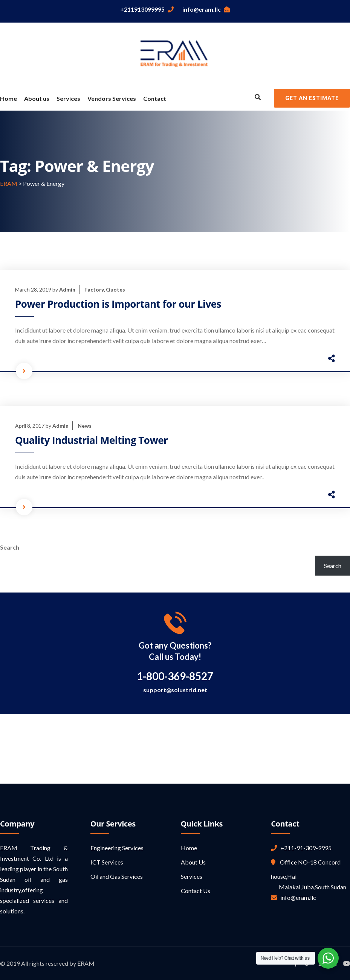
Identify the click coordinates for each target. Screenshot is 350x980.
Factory (94, 289)
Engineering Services (117, 848)
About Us (193, 862)
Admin (67, 289)
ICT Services (107, 862)
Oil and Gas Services (117, 876)
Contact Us (196, 891)
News (85, 426)
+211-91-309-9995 (304, 848)
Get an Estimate (312, 98)
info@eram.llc (206, 9)
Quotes (115, 289)
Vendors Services (112, 98)
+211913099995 (147, 9)
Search (10, 547)
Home (8, 98)
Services (68, 98)
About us (37, 98)
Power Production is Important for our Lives (118, 304)
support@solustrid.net (175, 690)
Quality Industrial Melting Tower (91, 440)
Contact (155, 98)
